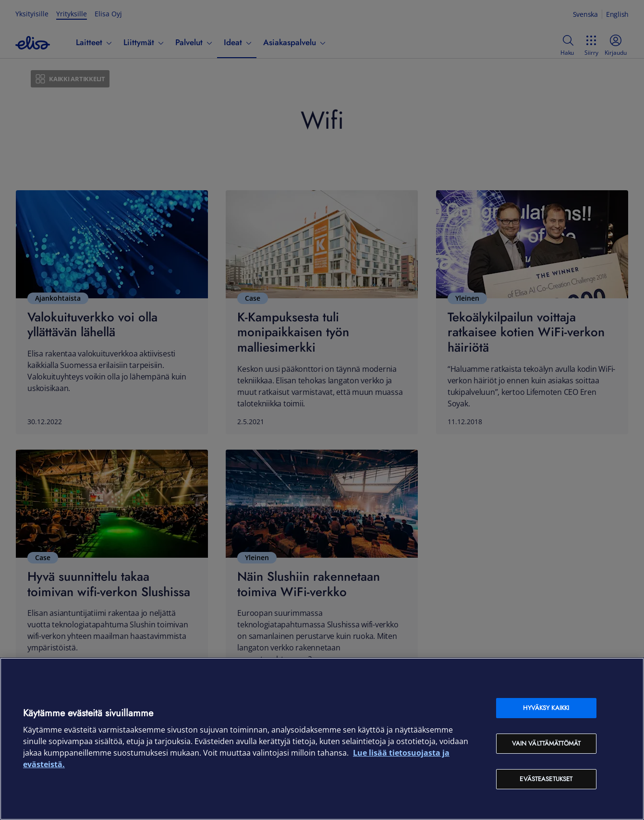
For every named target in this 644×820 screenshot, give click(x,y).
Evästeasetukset (546, 779)
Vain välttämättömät (546, 743)
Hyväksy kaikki (546, 708)
